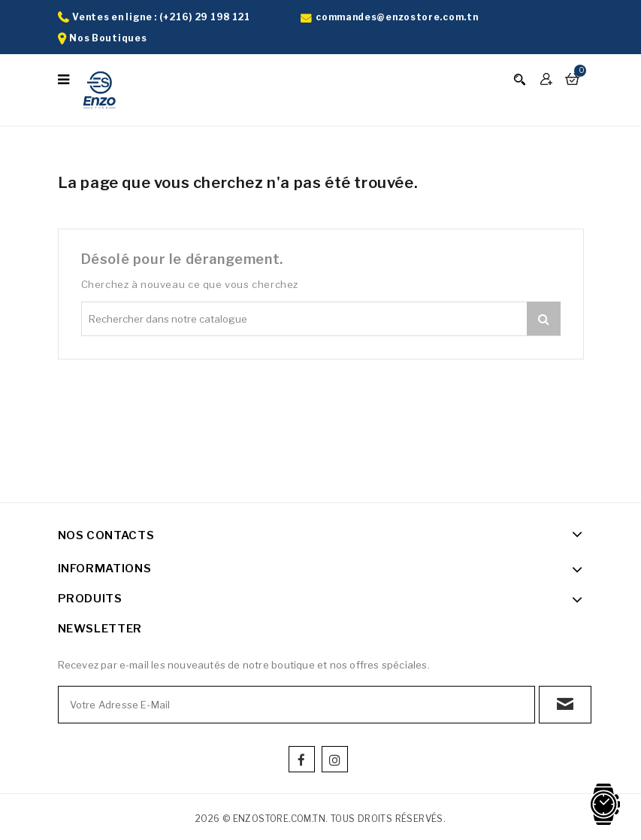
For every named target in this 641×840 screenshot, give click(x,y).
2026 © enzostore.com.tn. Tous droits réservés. (320, 819)
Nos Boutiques (108, 38)
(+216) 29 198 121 (205, 17)
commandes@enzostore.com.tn (397, 17)
